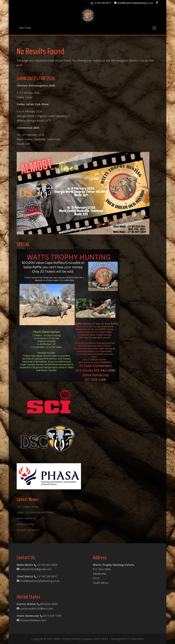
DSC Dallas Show (27, 507)
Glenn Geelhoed (26, 518)
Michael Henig (25, 524)
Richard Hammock (28, 530)
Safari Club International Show (35, 512)
